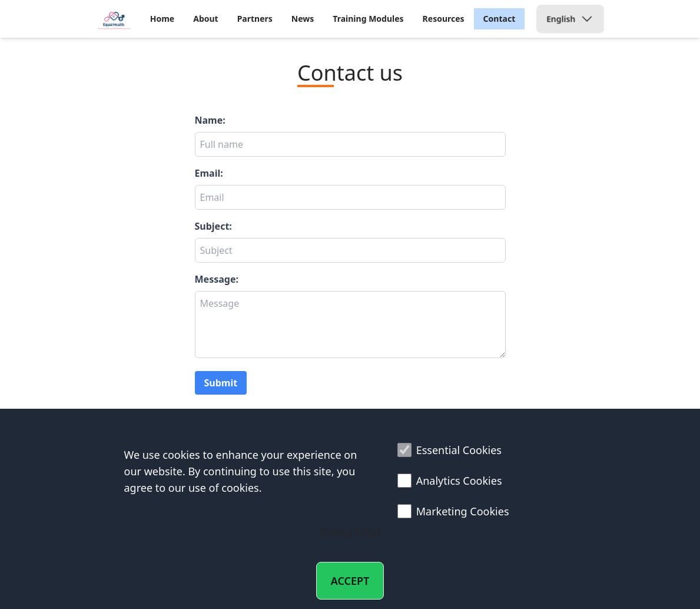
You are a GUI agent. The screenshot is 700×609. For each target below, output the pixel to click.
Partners (255, 19)
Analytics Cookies (450, 481)
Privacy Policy (350, 531)
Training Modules (368, 19)
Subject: (213, 226)
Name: (210, 120)
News (303, 19)
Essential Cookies (449, 450)
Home (162, 19)
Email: (209, 173)
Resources (444, 19)
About (205, 19)
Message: (217, 279)
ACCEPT (350, 581)
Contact (500, 19)
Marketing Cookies (453, 511)
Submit (221, 383)
